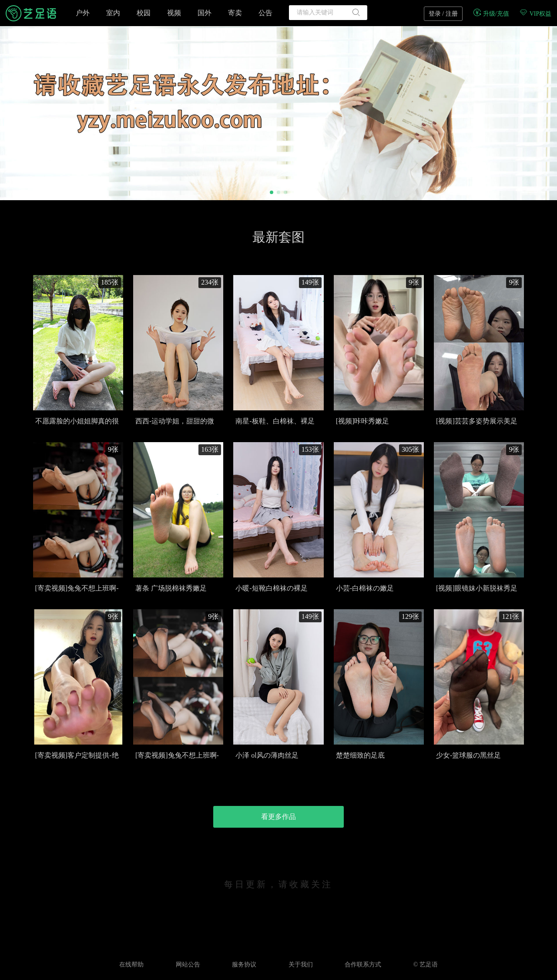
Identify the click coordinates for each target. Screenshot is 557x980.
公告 (265, 13)
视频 (174, 13)
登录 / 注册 (443, 14)
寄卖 (235, 13)
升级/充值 (491, 14)
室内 (113, 13)
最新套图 (278, 237)
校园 (144, 13)
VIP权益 (535, 14)
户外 (83, 13)
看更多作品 (278, 817)
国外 (205, 13)
